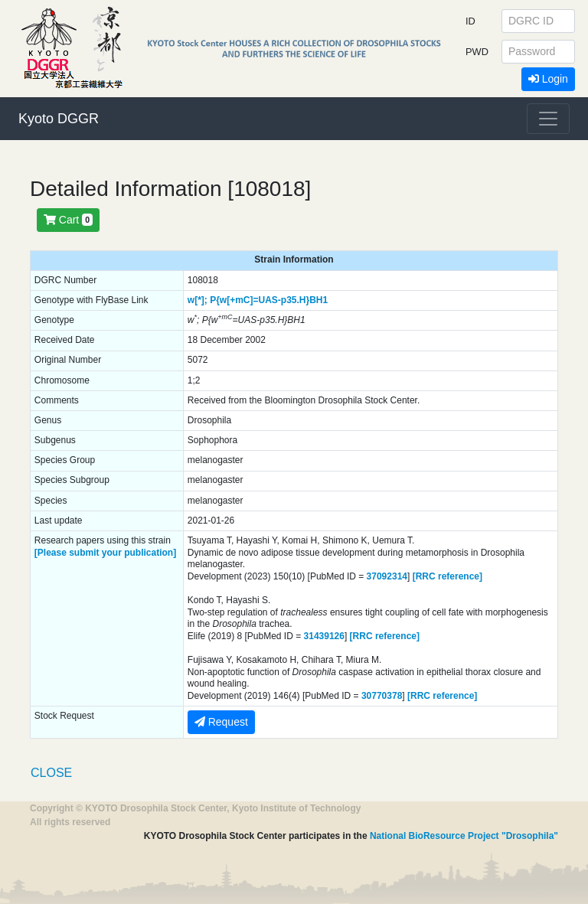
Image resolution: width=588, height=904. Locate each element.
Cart (68, 220)
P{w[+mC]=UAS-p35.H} (260, 300)
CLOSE (51, 773)
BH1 (318, 300)
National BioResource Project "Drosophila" (464, 836)
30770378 (382, 696)
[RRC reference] (448, 576)
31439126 (324, 636)
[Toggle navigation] (548, 119)
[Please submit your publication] (105, 553)
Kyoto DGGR (59, 119)
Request (221, 722)
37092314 (387, 576)
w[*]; (198, 300)
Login (548, 79)
